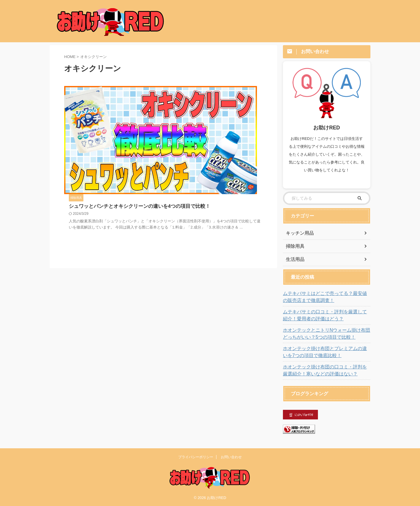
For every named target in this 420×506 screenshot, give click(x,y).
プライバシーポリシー (196, 457)
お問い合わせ (231, 457)
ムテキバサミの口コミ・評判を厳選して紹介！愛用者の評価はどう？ (326, 315)
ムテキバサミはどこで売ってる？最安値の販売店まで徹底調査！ (326, 297)
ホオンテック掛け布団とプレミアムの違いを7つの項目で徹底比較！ (325, 352)
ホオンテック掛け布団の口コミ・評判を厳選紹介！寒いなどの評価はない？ (326, 370)
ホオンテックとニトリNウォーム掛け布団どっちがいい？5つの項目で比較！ (325, 334)
